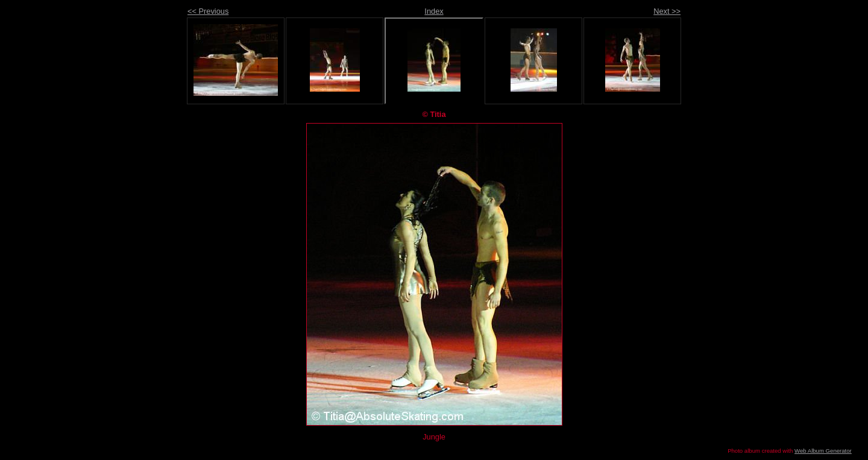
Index (434, 11)
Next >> (667, 11)
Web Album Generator (823, 451)
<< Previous (208, 11)
